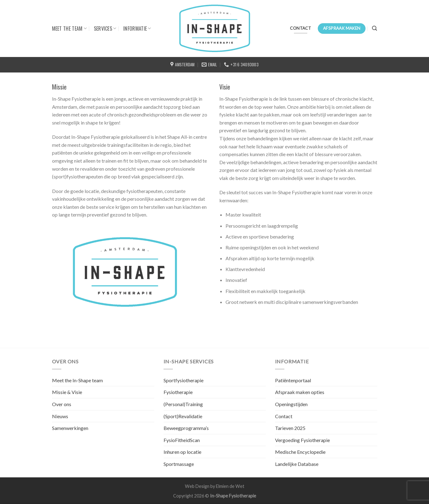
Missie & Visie (67, 392)
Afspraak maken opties (300, 392)
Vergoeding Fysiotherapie (302, 440)
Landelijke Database (297, 464)
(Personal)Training (183, 404)
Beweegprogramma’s (186, 428)
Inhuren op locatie (182, 452)
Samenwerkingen (70, 428)
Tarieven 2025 (290, 428)
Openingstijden (291, 404)
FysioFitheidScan (182, 440)
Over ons (62, 404)
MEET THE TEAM (70, 28)
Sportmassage (179, 464)
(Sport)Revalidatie (183, 416)
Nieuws (60, 416)
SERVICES (105, 28)
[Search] (374, 28)
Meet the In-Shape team (77, 380)
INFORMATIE (137, 28)
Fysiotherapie (178, 392)
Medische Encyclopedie (300, 452)
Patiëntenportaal (293, 380)
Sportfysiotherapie (184, 380)
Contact (284, 416)
